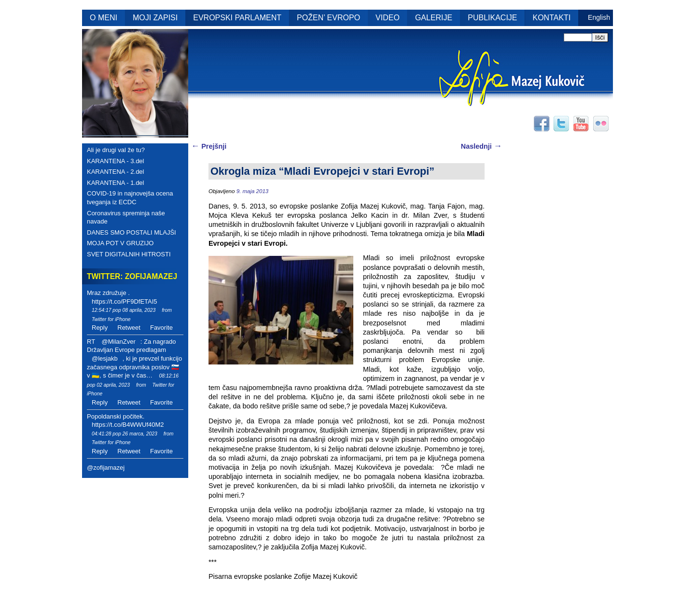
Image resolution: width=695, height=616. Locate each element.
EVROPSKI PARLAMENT (237, 18)
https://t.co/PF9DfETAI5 (125, 301)
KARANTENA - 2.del (116, 172)
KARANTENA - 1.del (116, 183)
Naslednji (481, 146)
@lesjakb (105, 358)
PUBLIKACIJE (492, 18)
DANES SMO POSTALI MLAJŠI (132, 232)
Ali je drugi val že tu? (116, 150)
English (599, 17)
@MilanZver (118, 342)
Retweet (129, 328)
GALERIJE (434, 18)
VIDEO (388, 18)
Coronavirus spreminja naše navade (126, 217)
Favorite (161, 328)
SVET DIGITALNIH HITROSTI (129, 254)
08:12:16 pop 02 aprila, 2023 (133, 380)
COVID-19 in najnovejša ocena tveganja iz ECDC (130, 198)
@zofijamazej (106, 468)
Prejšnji (209, 146)
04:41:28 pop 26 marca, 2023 (125, 434)
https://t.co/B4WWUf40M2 (128, 425)
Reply (100, 328)
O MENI (104, 18)
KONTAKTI (552, 18)
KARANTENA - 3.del (116, 161)
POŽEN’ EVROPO (328, 18)
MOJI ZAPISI (155, 18)
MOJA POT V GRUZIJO (120, 243)
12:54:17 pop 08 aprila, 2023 (124, 310)
